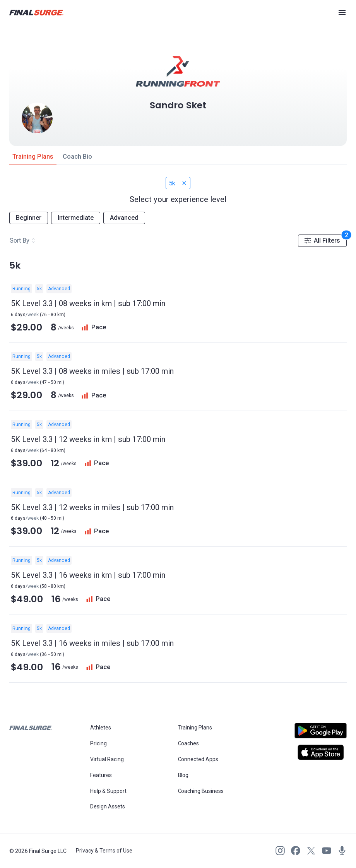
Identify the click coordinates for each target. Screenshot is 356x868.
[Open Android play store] (321, 734)
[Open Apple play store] (321, 752)
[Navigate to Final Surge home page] (36, 13)
